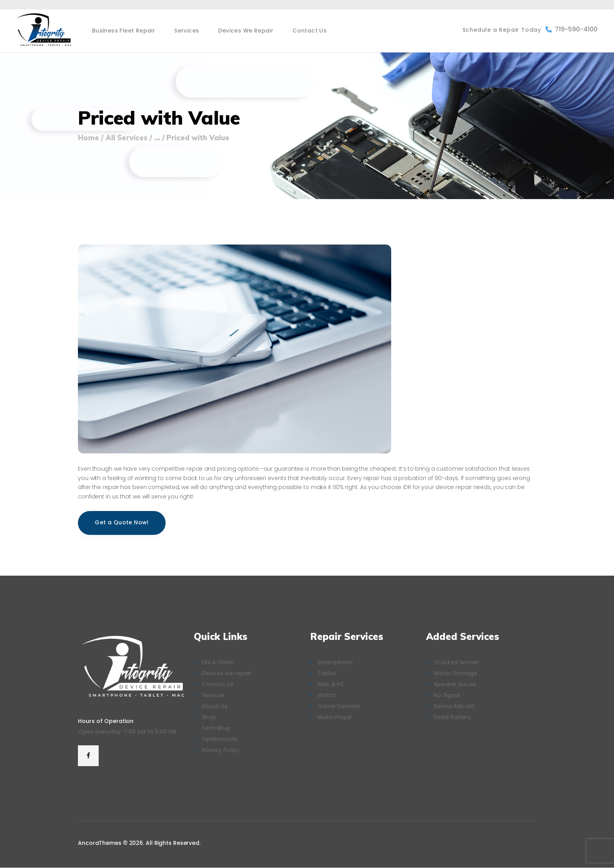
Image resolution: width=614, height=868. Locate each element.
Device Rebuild (454, 706)
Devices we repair (227, 673)
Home (88, 138)
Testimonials (220, 739)
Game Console (339, 706)
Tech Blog (216, 728)
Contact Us (218, 684)
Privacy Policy (221, 750)
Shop (209, 717)
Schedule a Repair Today (502, 30)
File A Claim (218, 662)
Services (213, 695)
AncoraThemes (100, 843)
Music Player (335, 717)
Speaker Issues (455, 684)
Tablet (327, 673)
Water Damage (455, 673)
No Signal (447, 695)
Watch (327, 695)
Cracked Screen (456, 662)
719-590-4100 (572, 29)
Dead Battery (452, 717)
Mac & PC (331, 684)
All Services (127, 138)
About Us (215, 706)
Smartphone (335, 662)
